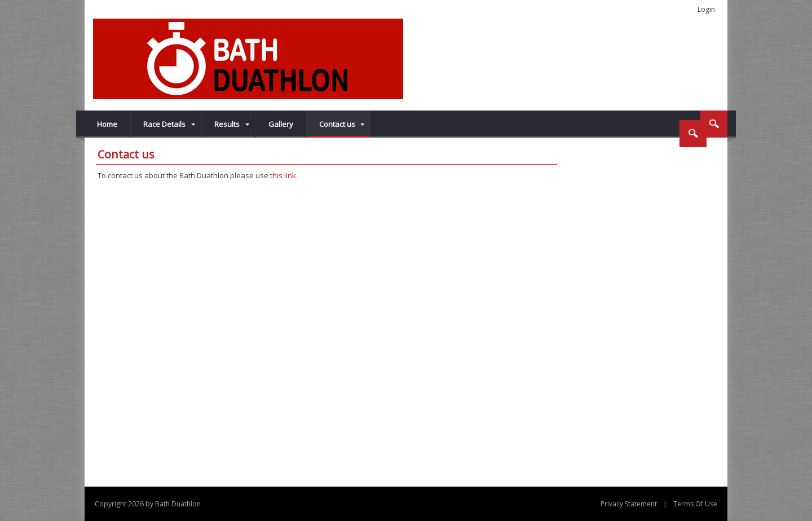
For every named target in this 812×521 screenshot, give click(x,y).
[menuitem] (166, 124)
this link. (284, 175)
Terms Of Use (695, 504)
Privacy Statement (629, 504)
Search (714, 124)
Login (706, 9)
